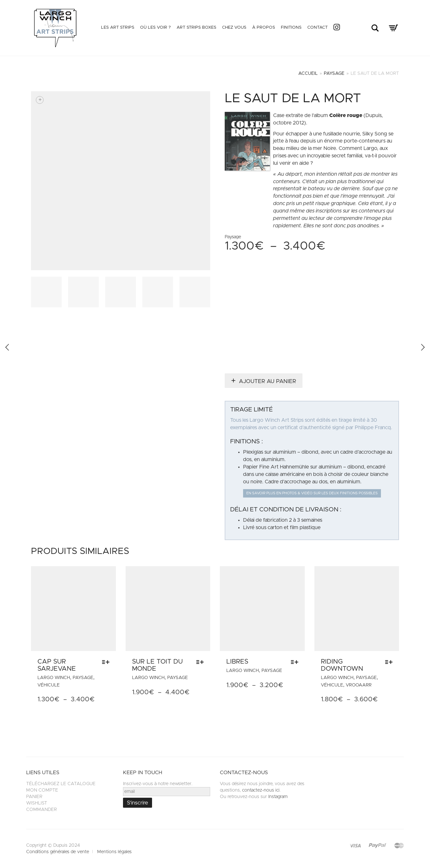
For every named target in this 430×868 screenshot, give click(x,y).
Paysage (334, 74)
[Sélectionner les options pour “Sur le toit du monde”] (202, 662)
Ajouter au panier (267, 381)
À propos (264, 28)
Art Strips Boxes (196, 28)
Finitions (291, 28)
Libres (237, 662)
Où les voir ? (155, 28)
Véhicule (49, 685)
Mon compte (42, 790)
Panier (34, 797)
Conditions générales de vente (58, 852)
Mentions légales (114, 852)
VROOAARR (359, 685)
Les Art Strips (118, 28)
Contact (317, 28)
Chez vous (234, 28)
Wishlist (37, 803)
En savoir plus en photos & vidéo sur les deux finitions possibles (312, 493)
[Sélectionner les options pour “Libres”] (296, 662)
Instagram (278, 797)
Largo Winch (54, 678)
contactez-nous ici (261, 790)
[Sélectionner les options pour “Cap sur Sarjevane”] (107, 662)
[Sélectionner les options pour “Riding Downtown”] (390, 662)
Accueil (308, 74)
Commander (41, 810)
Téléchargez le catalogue (61, 784)
